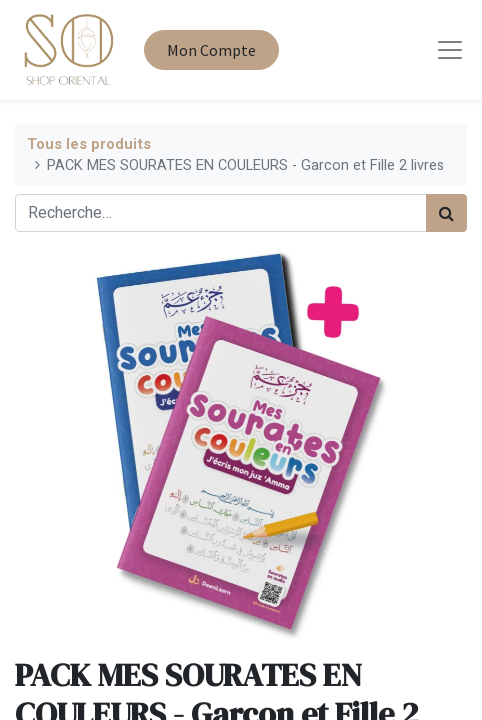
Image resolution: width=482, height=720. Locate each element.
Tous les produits (89, 144)
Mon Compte (211, 50)
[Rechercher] (446, 213)
